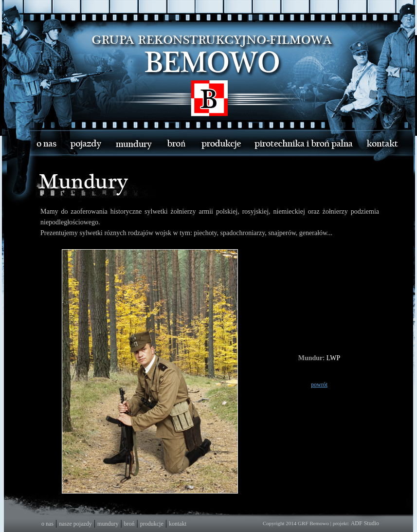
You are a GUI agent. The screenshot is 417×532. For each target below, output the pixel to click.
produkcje (152, 524)
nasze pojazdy (75, 524)
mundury (108, 524)
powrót (319, 385)
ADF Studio (365, 523)
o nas (47, 524)
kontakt (178, 524)
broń (129, 524)
